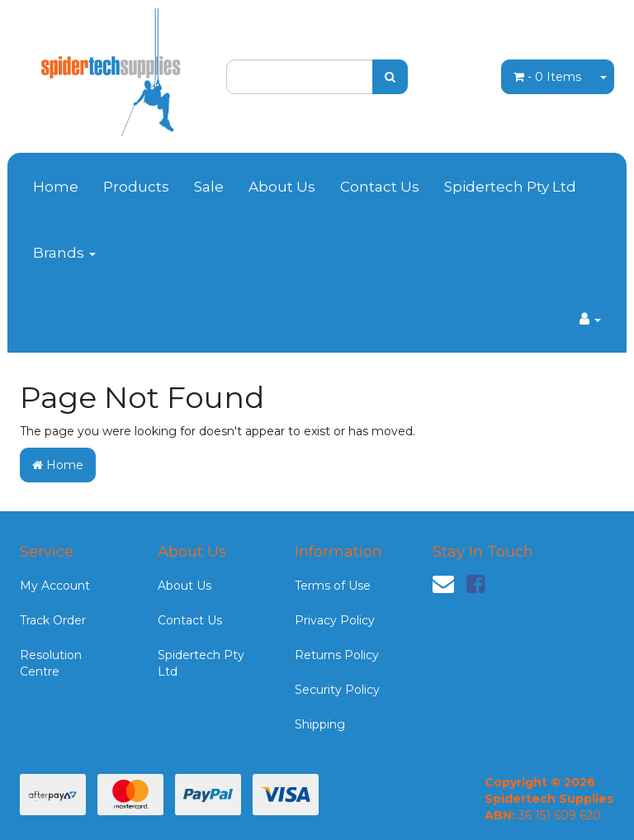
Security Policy (337, 690)
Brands (64, 253)
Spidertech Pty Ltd (510, 187)
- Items (547, 77)
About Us (282, 187)
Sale (209, 187)
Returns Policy (337, 655)
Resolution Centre (51, 663)
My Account (55, 586)
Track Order (53, 620)
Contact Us (380, 187)
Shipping (320, 724)
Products (136, 187)
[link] (475, 584)
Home (56, 187)
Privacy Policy (335, 620)
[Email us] (443, 584)
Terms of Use (333, 586)
